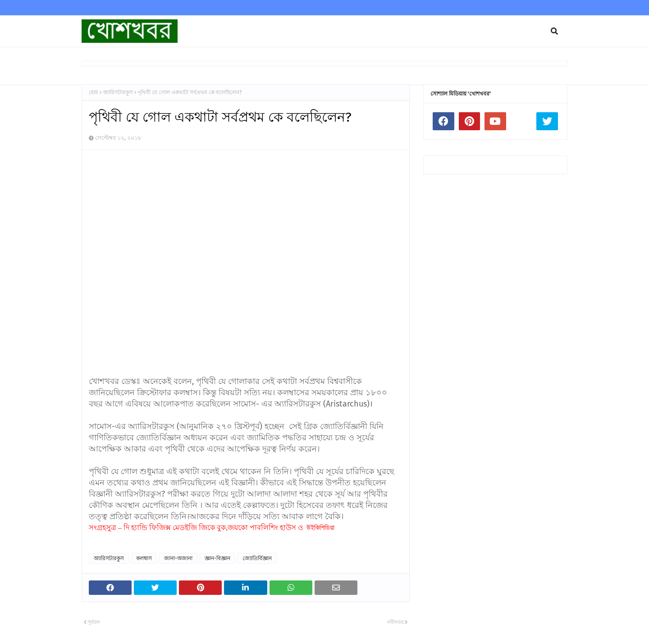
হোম (94, 92)
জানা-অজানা (178, 558)
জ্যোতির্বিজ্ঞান (257, 558)
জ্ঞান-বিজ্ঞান (217, 558)
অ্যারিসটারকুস (118, 92)
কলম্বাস (144, 558)
